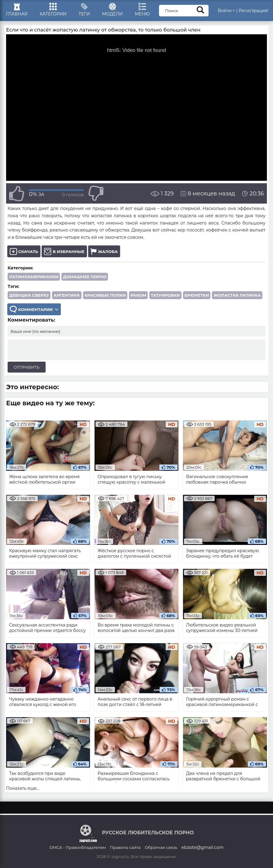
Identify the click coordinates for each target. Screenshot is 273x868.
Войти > (226, 11)
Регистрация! (254, 11)
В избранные (64, 251)
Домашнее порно (85, 277)
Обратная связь (161, 847)
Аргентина (67, 295)
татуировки (165, 295)
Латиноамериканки (34, 277)
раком (138, 295)
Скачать (24, 251)
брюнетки (197, 295)
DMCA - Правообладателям (78, 847)
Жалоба (104, 251)
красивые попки (105, 295)
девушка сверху (29, 295)
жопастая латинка (237, 295)
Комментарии (34, 309)
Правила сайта (125, 847)
